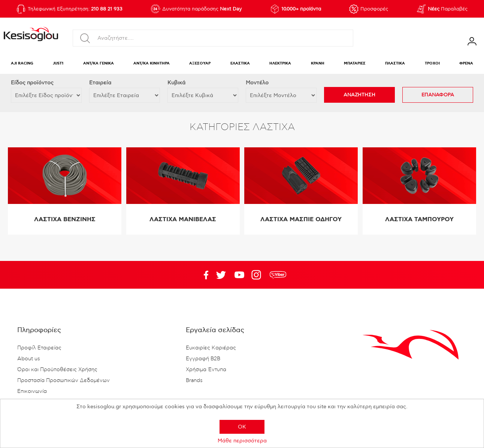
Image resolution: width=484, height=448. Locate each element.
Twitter (239, 275)
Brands (194, 381)
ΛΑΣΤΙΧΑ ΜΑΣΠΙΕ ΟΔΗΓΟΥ (301, 220)
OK (242, 427)
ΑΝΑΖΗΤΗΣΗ (359, 95)
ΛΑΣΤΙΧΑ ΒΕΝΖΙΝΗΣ (65, 220)
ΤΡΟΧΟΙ (432, 64)
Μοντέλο (257, 83)
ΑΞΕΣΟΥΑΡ (200, 64)
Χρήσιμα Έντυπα (206, 370)
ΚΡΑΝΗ (318, 64)
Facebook (203, 275)
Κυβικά (176, 83)
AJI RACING (22, 64)
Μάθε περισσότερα (242, 441)
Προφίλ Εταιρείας (39, 348)
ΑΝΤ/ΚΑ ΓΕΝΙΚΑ (99, 64)
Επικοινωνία (32, 391)
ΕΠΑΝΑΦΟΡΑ (438, 95)
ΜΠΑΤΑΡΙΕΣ (355, 64)
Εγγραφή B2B (203, 359)
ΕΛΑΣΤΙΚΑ (240, 64)
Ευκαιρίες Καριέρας (211, 348)
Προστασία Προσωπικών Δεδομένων (63, 381)
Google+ (258, 275)
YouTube (221, 275)
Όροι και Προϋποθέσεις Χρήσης (57, 370)
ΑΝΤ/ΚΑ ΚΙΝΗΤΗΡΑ (152, 64)
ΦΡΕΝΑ (466, 64)
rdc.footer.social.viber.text (278, 275)
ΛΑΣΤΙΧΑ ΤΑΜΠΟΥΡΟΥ (419, 220)
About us (29, 359)
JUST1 (58, 64)
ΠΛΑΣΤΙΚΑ (395, 64)
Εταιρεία (100, 83)
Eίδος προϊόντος (32, 83)
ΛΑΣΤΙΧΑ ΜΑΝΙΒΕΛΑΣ (183, 220)
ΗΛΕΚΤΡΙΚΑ (280, 64)
